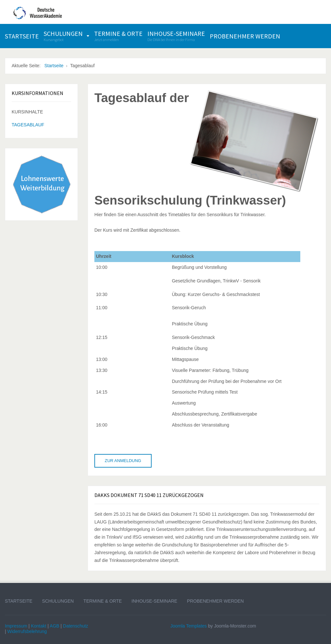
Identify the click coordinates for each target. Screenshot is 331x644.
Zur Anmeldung (123, 461)
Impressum (16, 626)
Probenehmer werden (215, 601)
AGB (55, 626)
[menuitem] (22, 36)
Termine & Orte (103, 601)
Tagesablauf (28, 125)
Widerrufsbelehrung (27, 631)
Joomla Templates (189, 626)
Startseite (19, 601)
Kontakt (39, 626)
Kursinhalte (27, 112)
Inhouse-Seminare (155, 601)
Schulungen (58, 601)
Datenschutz (76, 626)
